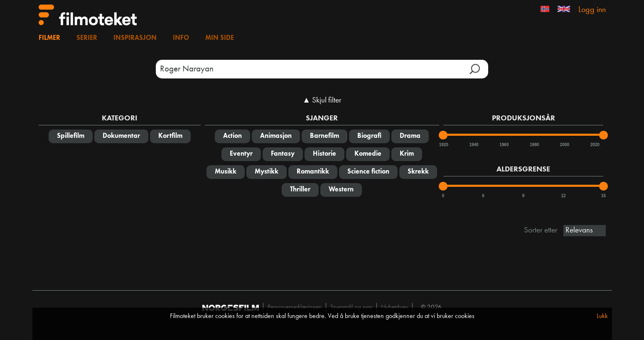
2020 (595, 145)
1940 (473, 145)
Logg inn (592, 10)
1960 (504, 145)
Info (181, 38)
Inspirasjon (135, 38)
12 (563, 196)
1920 (443, 145)
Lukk (602, 316)
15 (603, 196)
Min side (220, 38)
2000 (564, 145)
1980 (534, 145)
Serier (87, 38)
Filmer (49, 38)
